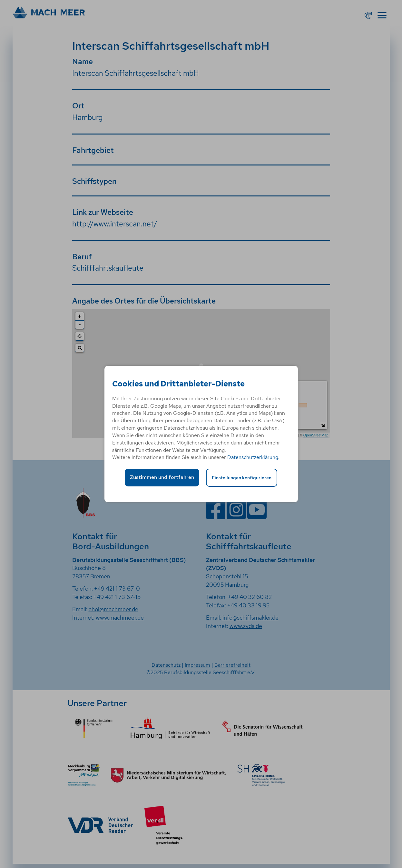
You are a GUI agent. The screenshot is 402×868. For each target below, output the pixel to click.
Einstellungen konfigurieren (242, 478)
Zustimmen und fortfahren (162, 477)
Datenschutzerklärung (253, 457)
